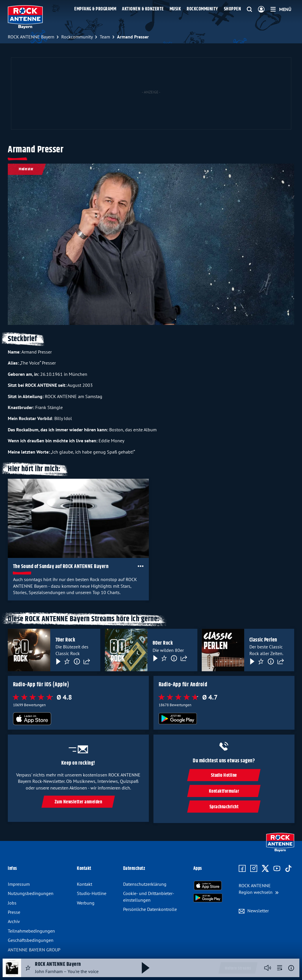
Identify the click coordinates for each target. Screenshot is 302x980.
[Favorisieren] (67, 662)
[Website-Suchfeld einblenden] (249, 10)
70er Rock (65, 640)
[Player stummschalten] (268, 968)
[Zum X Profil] (265, 869)
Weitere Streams (238, 968)
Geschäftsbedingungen (31, 940)
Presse (14, 912)
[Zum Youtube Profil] (277, 869)
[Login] (261, 10)
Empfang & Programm (95, 9)
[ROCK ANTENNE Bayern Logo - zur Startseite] (25, 17)
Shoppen (233, 9)
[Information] (77, 662)
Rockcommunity (202, 9)
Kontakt (85, 884)
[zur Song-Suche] (280, 968)
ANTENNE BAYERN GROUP (34, 950)
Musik (175, 9)
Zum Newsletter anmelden (78, 802)
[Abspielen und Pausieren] (146, 968)
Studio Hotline (224, 775)
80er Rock (163, 643)
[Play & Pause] (58, 662)
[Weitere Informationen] (291, 968)
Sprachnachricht (224, 807)
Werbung (86, 903)
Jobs (12, 903)
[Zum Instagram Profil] (254, 869)
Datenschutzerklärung (145, 884)
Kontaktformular (224, 791)
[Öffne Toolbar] (141, 566)
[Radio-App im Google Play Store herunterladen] (224, 719)
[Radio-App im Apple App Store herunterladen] (78, 719)
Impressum (19, 884)
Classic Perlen (263, 640)
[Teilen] (87, 662)
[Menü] (281, 9)
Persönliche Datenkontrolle (150, 909)
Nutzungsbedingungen (31, 893)
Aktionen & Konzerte (143, 9)
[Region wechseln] (259, 889)
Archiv (14, 921)
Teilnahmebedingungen (31, 931)
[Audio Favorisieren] (28, 968)
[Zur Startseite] (280, 850)
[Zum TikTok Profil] (288, 869)
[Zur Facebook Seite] (242, 869)
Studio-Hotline (92, 893)
